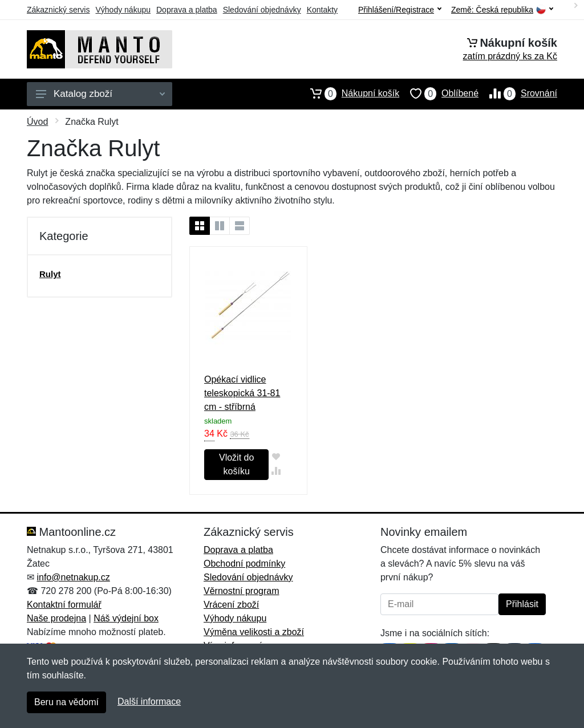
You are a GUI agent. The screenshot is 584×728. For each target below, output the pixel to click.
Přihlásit (522, 604)
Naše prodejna (56, 618)
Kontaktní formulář (64, 605)
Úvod (37, 122)
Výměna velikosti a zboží (254, 632)
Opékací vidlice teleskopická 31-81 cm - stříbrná (242, 393)
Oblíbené (439, 93)
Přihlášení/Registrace (400, 10)
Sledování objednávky (262, 10)
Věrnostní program (242, 591)
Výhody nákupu (123, 10)
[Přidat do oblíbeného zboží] (276, 456)
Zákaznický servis (58, 10)
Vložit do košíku (236, 464)
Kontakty (322, 10)
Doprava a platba (187, 10)
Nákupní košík (349, 93)
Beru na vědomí (66, 702)
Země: (502, 10)
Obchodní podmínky (244, 564)
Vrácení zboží (231, 605)
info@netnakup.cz (73, 577)
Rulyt (50, 274)
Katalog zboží (100, 94)
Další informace (149, 701)
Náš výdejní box (126, 618)
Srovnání (518, 93)
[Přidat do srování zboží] (276, 471)
